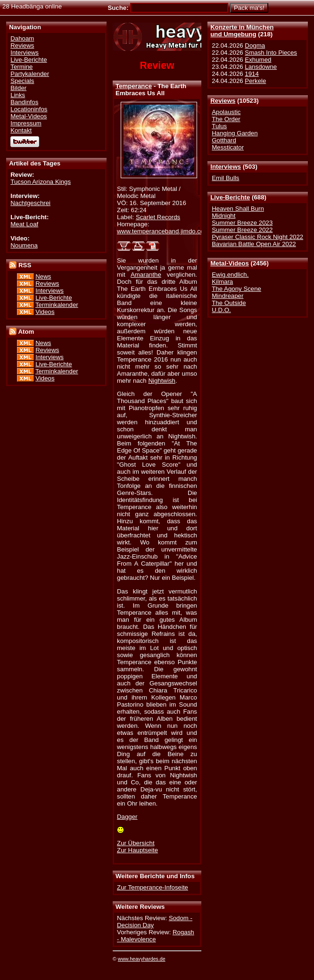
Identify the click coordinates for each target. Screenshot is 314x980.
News (43, 276)
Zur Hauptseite (137, 850)
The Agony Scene (236, 289)
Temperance (134, 86)
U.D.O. (221, 310)
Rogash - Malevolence (156, 936)
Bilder (18, 88)
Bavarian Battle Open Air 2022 (254, 244)
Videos (45, 312)
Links (18, 95)
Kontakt (21, 130)
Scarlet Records (158, 217)
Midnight (223, 216)
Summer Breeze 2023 (242, 223)
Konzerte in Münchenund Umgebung (242, 31)
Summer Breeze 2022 (242, 230)
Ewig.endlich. (230, 275)
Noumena (24, 245)
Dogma (255, 45)
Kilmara (222, 282)
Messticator (228, 147)
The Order (226, 119)
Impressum (26, 123)
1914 (252, 74)
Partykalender (30, 74)
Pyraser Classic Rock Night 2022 (257, 237)
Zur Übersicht (136, 843)
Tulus (219, 126)
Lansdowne (261, 67)
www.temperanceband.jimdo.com (163, 231)
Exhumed (258, 60)
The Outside (229, 303)
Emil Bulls (225, 178)
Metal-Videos (230, 263)
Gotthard (224, 140)
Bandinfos (24, 102)
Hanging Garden (235, 133)
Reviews (223, 101)
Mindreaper (227, 296)
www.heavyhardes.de (142, 959)
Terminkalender (57, 305)
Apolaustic (226, 112)
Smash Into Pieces (271, 53)
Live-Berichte (230, 197)
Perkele (255, 81)
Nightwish (162, 381)
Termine (21, 67)
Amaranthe (146, 275)
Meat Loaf (24, 224)
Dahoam (22, 38)
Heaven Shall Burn (238, 209)
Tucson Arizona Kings (41, 182)
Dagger (127, 817)
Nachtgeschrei (30, 203)
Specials (22, 81)
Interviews (226, 167)
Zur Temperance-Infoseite (153, 887)
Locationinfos (29, 109)
